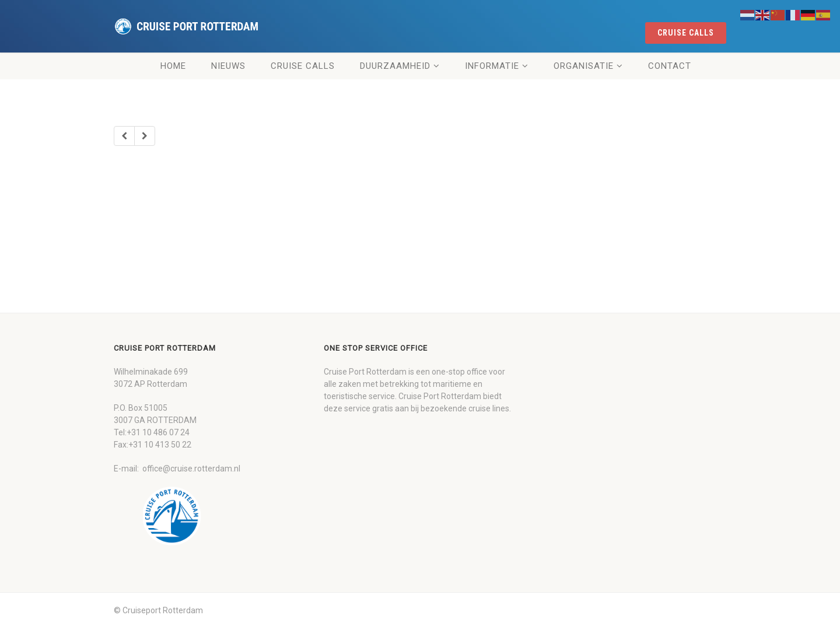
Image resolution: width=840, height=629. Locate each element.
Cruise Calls (303, 66)
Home (173, 66)
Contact (670, 66)
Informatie (492, 66)
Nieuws (228, 66)
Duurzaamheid (395, 66)
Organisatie (584, 66)
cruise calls (686, 33)
